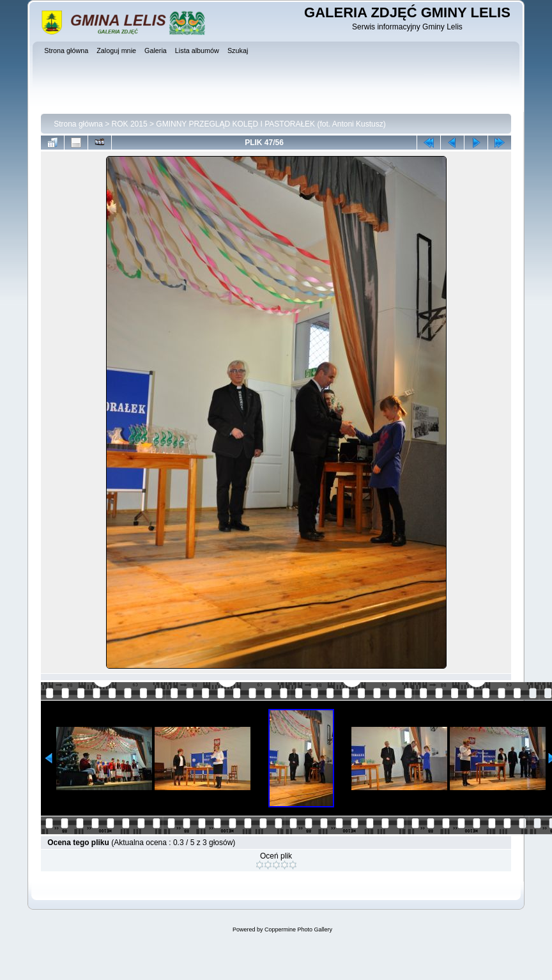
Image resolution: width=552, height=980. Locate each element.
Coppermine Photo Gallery (298, 929)
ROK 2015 (130, 124)
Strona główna (78, 124)
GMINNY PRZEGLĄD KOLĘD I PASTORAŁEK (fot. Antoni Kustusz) (271, 124)
